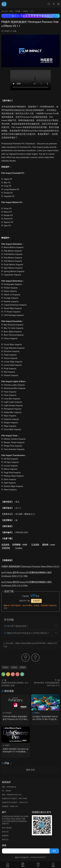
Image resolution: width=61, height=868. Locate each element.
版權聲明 (5, 836)
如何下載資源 (7, 828)
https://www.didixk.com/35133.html (30, 643)
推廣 (15, 31)
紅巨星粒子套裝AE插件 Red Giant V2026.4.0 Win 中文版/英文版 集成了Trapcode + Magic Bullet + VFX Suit (45, 718)
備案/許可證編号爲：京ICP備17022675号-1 (30, 857)
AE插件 (7, 745)
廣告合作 (5, 840)
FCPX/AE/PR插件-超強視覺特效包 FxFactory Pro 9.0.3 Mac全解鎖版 (15, 718)
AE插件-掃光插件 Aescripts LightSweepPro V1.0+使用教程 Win (15, 750)
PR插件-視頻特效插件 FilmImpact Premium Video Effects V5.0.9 (30, 566)
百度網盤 (35, 545)
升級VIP (36, 601)
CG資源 (14, 667)
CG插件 (5, 667)
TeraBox (19, 548)
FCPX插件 (8, 713)
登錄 (33, 770)
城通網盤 (5, 545)
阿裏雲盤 (6, 548)
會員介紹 (5, 832)
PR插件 (7, 31)
